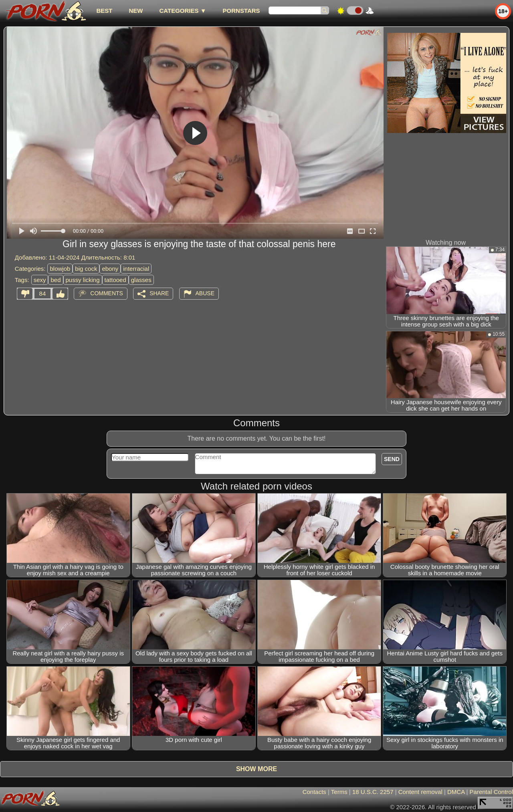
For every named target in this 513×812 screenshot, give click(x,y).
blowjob (60, 269)
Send (392, 459)
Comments (107, 293)
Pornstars (241, 11)
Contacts (314, 792)
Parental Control (491, 792)
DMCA (456, 792)
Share (159, 293)
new (136, 11)
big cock (86, 269)
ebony (110, 269)
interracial (136, 269)
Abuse (205, 293)
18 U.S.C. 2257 (373, 792)
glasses (141, 280)
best (104, 11)
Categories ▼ (183, 11)
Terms (339, 792)
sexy (40, 280)
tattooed (115, 280)
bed (56, 280)
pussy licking (83, 280)
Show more (256, 769)
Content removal (420, 792)
